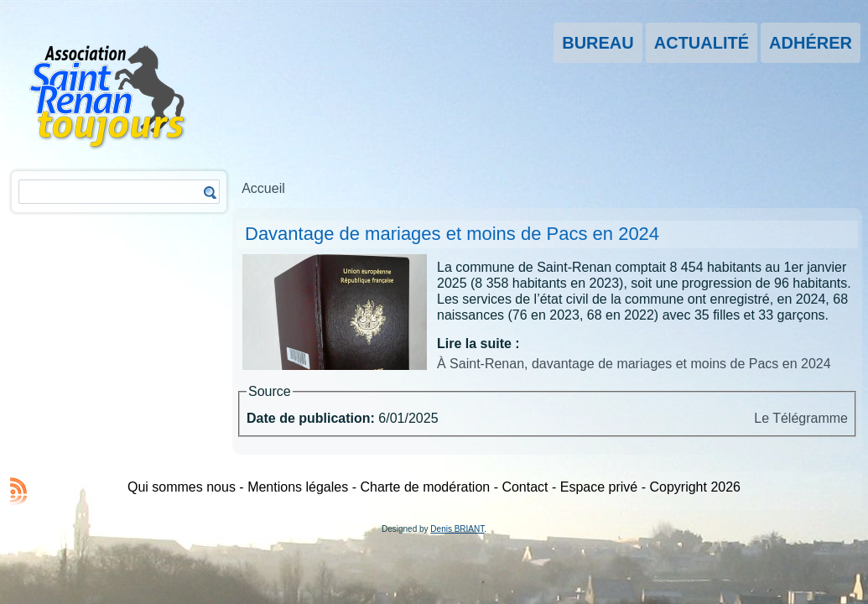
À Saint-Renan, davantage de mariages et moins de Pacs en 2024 (634, 364)
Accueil (263, 188)
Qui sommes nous (182, 487)
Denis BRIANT (457, 529)
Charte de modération (425, 487)
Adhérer (811, 43)
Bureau (598, 43)
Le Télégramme (801, 418)
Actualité (702, 43)
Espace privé (599, 487)
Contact (525, 487)
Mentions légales (298, 487)
